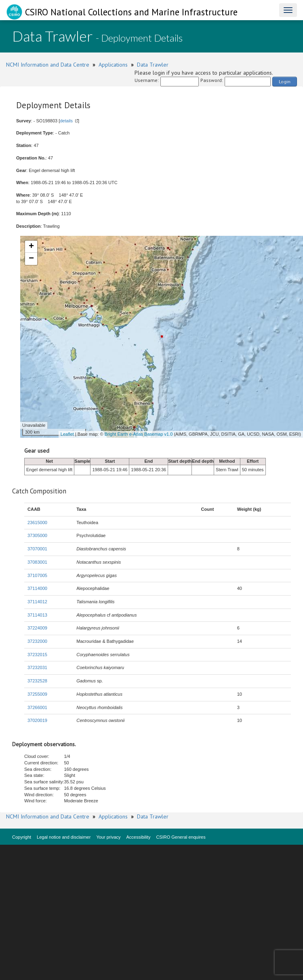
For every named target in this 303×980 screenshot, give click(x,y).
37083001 (37, 562)
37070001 (37, 549)
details (66, 121)
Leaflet (67, 434)
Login (285, 81)
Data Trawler (153, 65)
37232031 (37, 667)
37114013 (37, 615)
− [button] (31, 259)
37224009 (37, 628)
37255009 (37, 694)
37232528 (37, 681)
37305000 (37, 535)
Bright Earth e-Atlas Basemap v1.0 (139, 434)
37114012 (37, 602)
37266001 (37, 707)
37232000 (37, 641)
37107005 (37, 575)
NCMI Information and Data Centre (48, 65)
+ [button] (31, 247)
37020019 (37, 720)
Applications (113, 65)
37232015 (37, 655)
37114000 (37, 588)
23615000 (37, 523)
